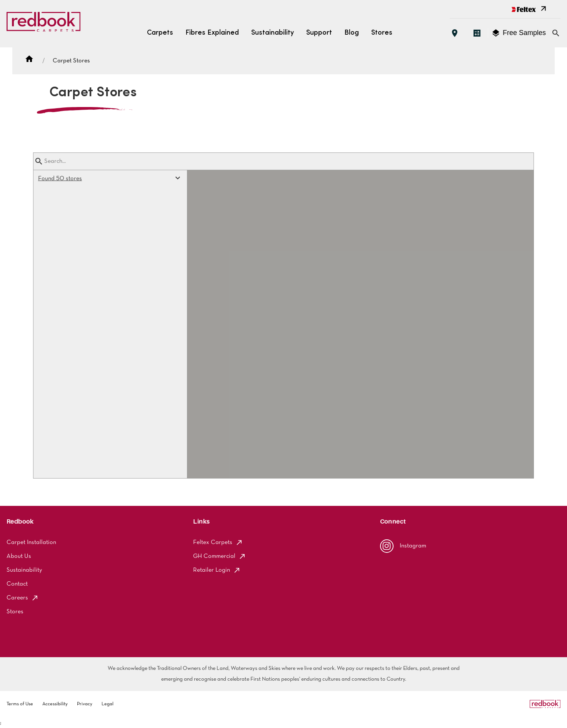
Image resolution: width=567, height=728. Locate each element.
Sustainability (273, 33)
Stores (382, 33)
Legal (108, 704)
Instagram (403, 546)
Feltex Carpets (218, 542)
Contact (17, 584)
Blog (352, 33)
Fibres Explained (212, 33)
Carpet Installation (31, 542)
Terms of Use (20, 704)
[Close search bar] (556, 33)
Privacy (85, 704)
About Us (19, 556)
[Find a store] (455, 33)
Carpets (160, 33)
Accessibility (55, 704)
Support (319, 33)
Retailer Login (217, 570)
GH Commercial (220, 556)
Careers (23, 598)
